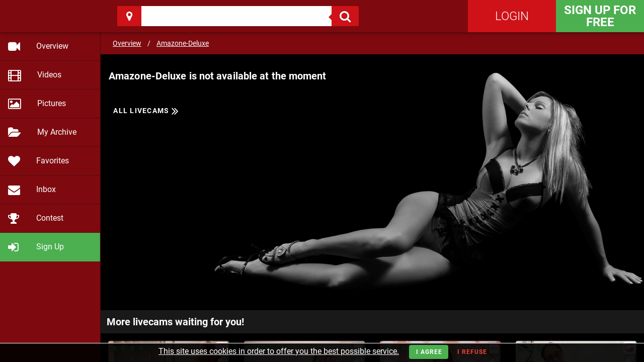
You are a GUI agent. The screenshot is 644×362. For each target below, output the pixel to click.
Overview (127, 43)
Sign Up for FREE (600, 16)
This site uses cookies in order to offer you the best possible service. (279, 351)
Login (512, 16)
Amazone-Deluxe (183, 43)
